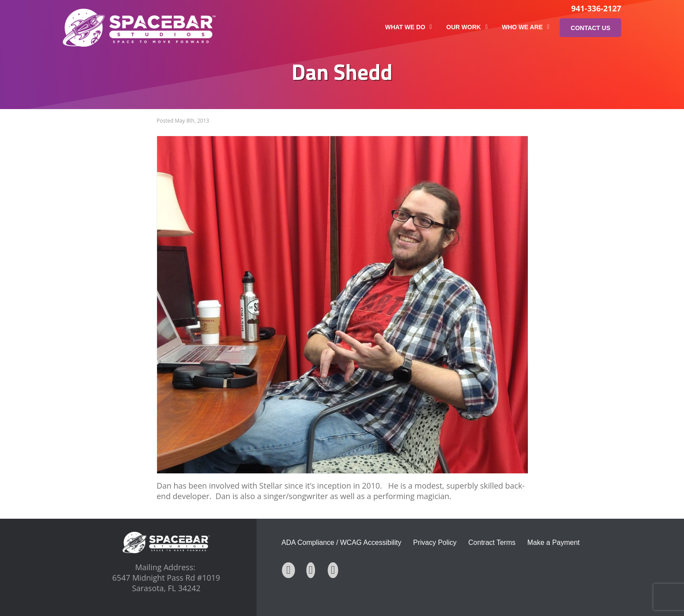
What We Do (409, 27)
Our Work (467, 27)
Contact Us (590, 28)
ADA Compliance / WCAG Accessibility (341, 542)
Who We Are (526, 27)
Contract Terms (492, 542)
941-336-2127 (596, 8)
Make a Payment (554, 542)
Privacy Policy (435, 542)
